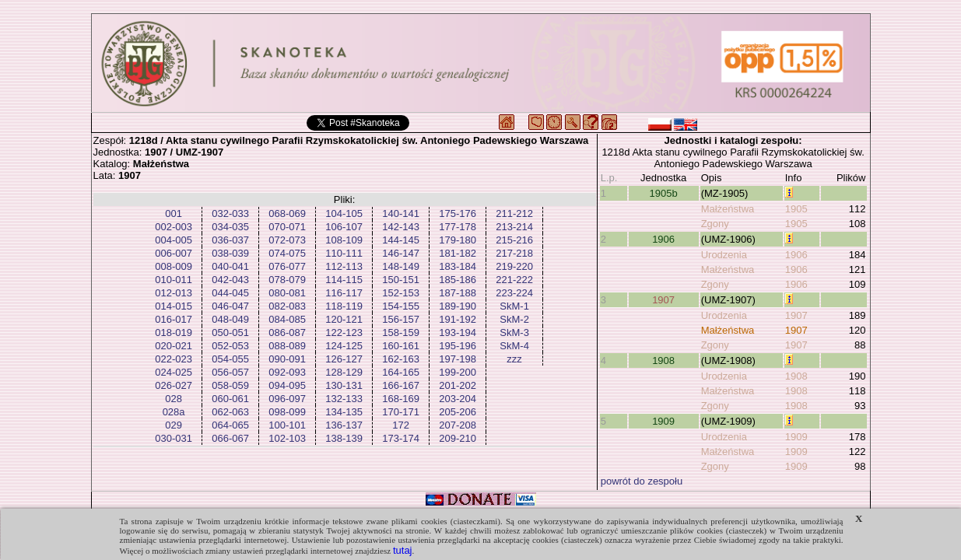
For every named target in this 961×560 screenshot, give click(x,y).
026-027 (174, 385)
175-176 (458, 213)
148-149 (401, 266)
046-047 (230, 306)
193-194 (458, 332)
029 (174, 425)
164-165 (401, 372)
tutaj (403, 550)
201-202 (458, 385)
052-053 (230, 346)
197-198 (458, 359)
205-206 (458, 412)
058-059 (230, 385)
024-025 (174, 372)
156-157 (401, 319)
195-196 (458, 346)
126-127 (344, 359)
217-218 (514, 253)
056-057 (230, 372)
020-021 (174, 346)
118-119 (344, 306)
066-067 (230, 438)
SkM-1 (514, 306)
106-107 (344, 227)
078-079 (287, 280)
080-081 (287, 293)
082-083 (287, 306)
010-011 (174, 280)
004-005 (174, 240)
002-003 (174, 227)
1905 (796, 209)
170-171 (401, 412)
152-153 (401, 293)
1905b (664, 193)
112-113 (344, 266)
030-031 (174, 438)
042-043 (230, 280)
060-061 (230, 399)
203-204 (458, 399)
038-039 (230, 253)
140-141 (401, 213)
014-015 (174, 306)
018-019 (174, 332)
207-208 (458, 425)
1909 (663, 421)
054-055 (230, 359)
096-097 (287, 399)
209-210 (458, 438)
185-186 (458, 280)
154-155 (401, 306)
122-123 (344, 332)
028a (174, 412)
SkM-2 (514, 319)
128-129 (344, 372)
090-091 (287, 359)
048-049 (230, 319)
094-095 (287, 385)
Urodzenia (724, 255)
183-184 (458, 266)
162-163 (401, 359)
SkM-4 (514, 346)
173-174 (401, 438)
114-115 (344, 280)
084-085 (287, 319)
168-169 (401, 399)
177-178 (458, 227)
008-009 (174, 266)
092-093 (287, 372)
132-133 (344, 399)
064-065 (230, 425)
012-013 (174, 293)
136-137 (344, 425)
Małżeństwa (728, 209)
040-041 (230, 266)
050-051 (230, 332)
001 (174, 213)
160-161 (401, 346)
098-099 (287, 412)
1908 (663, 360)
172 (401, 425)
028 (174, 399)
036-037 (230, 240)
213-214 (514, 227)
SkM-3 (514, 332)
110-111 (344, 253)
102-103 (287, 438)
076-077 (287, 266)
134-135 (344, 412)
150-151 (401, 280)
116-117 (344, 293)
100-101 (287, 425)
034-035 (230, 227)
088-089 (287, 346)
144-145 (401, 240)
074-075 (287, 253)
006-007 (174, 253)
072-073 (287, 240)
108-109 (344, 240)
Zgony (715, 224)
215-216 (514, 240)
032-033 (230, 213)
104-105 (344, 213)
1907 (663, 300)
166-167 (401, 385)
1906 (663, 239)
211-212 (514, 213)
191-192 (458, 319)
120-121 (344, 319)
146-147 (401, 253)
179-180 (458, 240)
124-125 (344, 346)
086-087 (287, 332)
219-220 (514, 266)
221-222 (514, 280)
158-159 (401, 332)
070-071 (287, 227)
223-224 (514, 293)
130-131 (344, 385)
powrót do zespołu (642, 481)
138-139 (344, 438)
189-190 (458, 306)
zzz (514, 359)
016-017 (174, 319)
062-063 (230, 412)
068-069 (287, 213)
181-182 (458, 253)
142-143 (401, 227)
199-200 (458, 372)
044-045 (230, 293)
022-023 (174, 359)
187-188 (458, 293)
